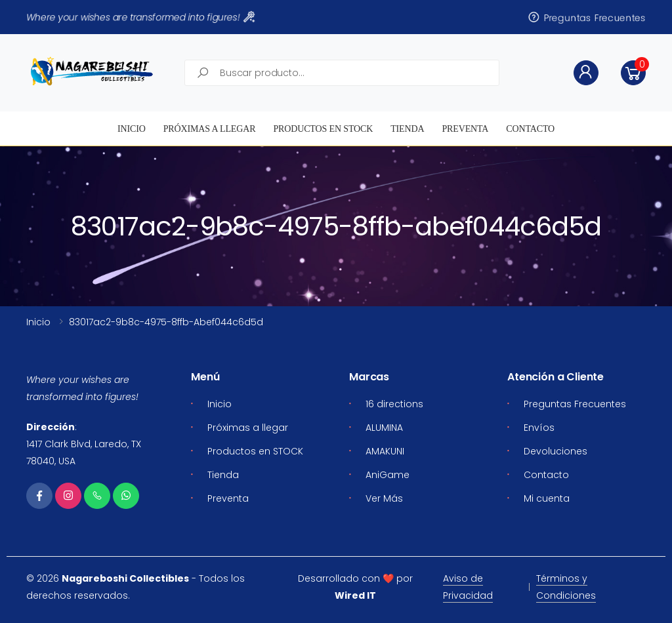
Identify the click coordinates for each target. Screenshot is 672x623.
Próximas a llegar (210, 129)
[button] (633, 73)
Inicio (132, 129)
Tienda (407, 129)
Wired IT (355, 595)
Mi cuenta (547, 498)
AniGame (388, 475)
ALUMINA (384, 428)
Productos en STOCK (323, 129)
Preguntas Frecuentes (586, 17)
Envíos (539, 428)
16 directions (394, 404)
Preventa (465, 129)
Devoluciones (556, 451)
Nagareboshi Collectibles (125, 578)
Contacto (530, 129)
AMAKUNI (385, 451)
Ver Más (384, 498)
